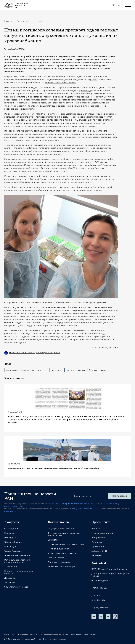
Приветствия (98, 547)
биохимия (93, 370)
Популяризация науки (59, 562)
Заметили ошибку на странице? (20, 639)
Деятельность (58, 522)
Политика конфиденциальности (54, 634)
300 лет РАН (10, 583)
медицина (70, 370)
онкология (57, 370)
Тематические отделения (17, 556)
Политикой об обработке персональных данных (72, 504)
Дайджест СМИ (99, 551)
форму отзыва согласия (82, 509)
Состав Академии (13, 551)
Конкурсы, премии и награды (63, 567)
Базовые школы (56, 558)
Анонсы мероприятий (103, 533)
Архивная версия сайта (27, 634)
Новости (38, 21)
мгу (39, 370)
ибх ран (81, 370)
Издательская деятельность (62, 553)
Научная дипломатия (58, 549)
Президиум (10, 547)
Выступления (98, 538)
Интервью (97, 542)
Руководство (11, 538)
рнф (47, 370)
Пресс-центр (23, 21)
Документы (10, 578)
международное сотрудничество (20, 370)
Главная (8, 21)
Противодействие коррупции (84, 634)
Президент (10, 533)
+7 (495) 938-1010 (100, 608)
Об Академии (11, 529)
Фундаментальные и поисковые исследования (64, 534)
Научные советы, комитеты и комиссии (19, 572)
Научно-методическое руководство (66, 544)
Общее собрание (13, 542)
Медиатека (97, 556)
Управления (11, 567)
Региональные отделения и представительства (18, 561)
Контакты (99, 562)
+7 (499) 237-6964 (100, 588)
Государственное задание (61, 529)
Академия (12, 522)
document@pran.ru (101, 580)
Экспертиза (54, 540)
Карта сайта (9, 634)
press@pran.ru (10, 511)
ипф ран (105, 370)
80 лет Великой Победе (16, 587)
